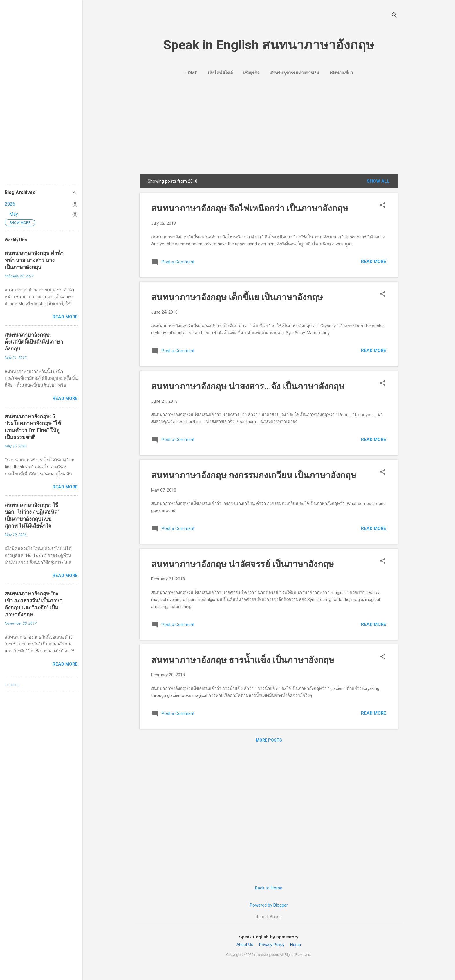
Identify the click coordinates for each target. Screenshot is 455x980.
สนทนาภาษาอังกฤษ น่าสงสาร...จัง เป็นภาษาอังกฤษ (248, 386)
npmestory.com (266, 955)
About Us (245, 945)
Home (191, 73)
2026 (10, 204)
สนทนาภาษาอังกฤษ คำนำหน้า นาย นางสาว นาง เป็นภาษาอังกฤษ (34, 260)
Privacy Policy (272, 945)
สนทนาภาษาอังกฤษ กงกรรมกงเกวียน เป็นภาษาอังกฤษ (254, 475)
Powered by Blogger (269, 905)
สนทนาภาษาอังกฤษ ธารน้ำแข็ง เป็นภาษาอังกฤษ (243, 660)
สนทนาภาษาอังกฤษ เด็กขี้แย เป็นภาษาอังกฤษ (237, 297)
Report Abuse (269, 917)
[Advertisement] (269, 124)
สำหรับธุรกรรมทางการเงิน (295, 73)
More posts (269, 740)
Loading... (13, 685)
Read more (374, 262)
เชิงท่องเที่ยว (341, 73)
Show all (378, 181)
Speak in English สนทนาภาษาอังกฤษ (269, 45)
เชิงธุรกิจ (251, 73)
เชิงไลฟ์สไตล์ (220, 73)
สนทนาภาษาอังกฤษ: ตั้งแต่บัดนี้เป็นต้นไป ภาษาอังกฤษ (34, 342)
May (14, 214)
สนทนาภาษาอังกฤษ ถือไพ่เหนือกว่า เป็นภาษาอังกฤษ (250, 208)
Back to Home (269, 888)
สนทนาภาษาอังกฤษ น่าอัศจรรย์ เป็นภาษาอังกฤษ (243, 564)
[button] (383, 206)
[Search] (394, 16)
